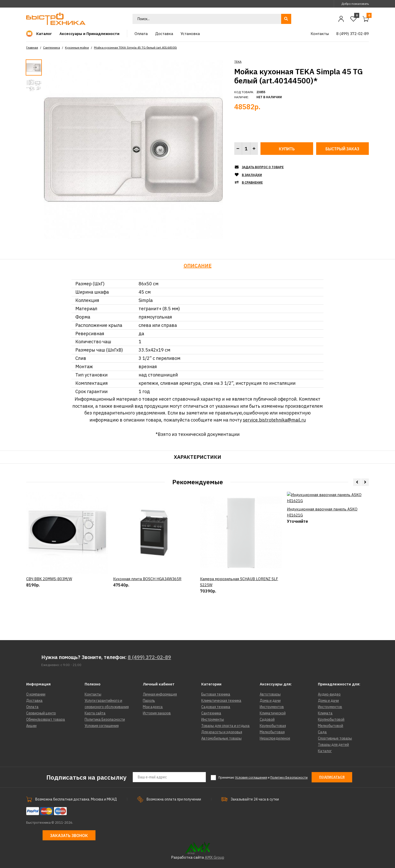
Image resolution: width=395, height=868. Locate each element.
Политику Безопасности (289, 777)
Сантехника (52, 47)
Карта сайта (95, 713)
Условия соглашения (102, 726)
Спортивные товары (335, 738)
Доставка (34, 701)
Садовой (267, 719)
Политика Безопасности (105, 719)
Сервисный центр (41, 713)
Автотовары (270, 694)
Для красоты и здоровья (222, 732)
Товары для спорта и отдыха (225, 726)
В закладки (252, 175)
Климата (325, 713)
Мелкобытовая (272, 732)
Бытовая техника (216, 694)
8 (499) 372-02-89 (149, 657)
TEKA (238, 62)
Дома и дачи (270, 701)
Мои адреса (153, 707)
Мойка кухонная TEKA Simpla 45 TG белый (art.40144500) (135, 47)
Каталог (325, 751)
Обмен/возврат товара (46, 719)
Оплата (32, 707)
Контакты (93, 694)
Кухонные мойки (77, 47)
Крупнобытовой (331, 719)
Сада (322, 732)
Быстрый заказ (342, 149)
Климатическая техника (221, 701)
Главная (32, 47)
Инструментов (272, 707)
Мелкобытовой (331, 726)
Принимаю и (263, 778)
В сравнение (252, 182)
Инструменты (213, 719)
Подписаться (332, 777)
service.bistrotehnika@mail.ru (274, 420)
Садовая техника (216, 707)
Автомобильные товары (221, 738)
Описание (198, 266)
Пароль (149, 701)
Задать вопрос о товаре (263, 167)
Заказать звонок (69, 836)
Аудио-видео (329, 694)
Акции (31, 726)
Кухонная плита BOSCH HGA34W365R (147, 606)
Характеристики (197, 457)
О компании (36, 694)
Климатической (273, 713)
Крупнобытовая (273, 726)
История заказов (157, 713)
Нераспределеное (275, 738)
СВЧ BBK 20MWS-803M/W (49, 606)
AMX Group (215, 857)
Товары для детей (333, 745)
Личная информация (160, 694)
